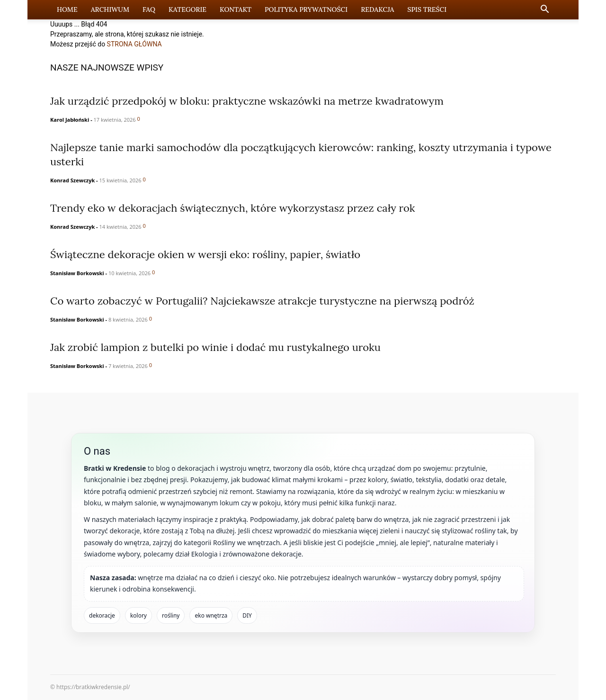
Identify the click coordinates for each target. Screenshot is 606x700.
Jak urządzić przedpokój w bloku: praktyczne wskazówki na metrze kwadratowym (247, 101)
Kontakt (236, 9)
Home (67, 9)
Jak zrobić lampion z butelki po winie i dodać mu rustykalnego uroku (215, 347)
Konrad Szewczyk (72, 180)
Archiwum (110, 9)
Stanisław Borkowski (77, 273)
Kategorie (187, 9)
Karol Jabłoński (70, 120)
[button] (544, 10)
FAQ (149, 9)
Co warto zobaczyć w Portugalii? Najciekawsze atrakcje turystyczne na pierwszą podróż (262, 301)
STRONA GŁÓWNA (134, 44)
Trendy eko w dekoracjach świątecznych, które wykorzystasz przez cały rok (233, 208)
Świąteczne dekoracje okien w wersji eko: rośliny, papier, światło (205, 254)
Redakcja (377, 9)
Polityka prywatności (306, 9)
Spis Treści (427, 9)
